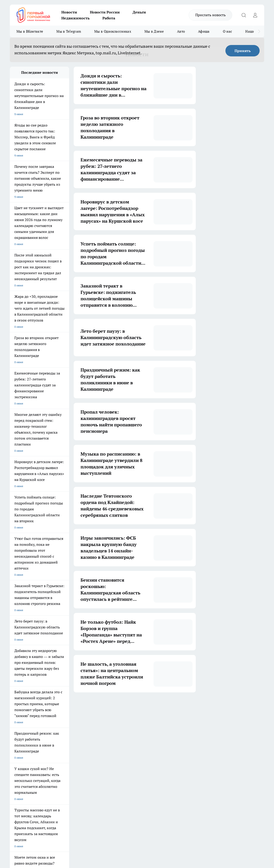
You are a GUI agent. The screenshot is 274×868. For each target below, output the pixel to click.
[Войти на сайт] (255, 15)
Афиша (204, 31)
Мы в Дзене (154, 31)
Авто (181, 31)
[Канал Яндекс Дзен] (244, 750)
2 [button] (106, 706)
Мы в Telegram (69, 31)
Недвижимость (76, 18)
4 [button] (128, 706)
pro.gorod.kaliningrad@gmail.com (54, 797)
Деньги (139, 12)
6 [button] (149, 706)
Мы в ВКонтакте (30, 31)
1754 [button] (171, 706)
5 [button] (139, 706)
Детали (181, 822)
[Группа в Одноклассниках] (221, 750)
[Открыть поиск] (244, 15)
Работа (109, 18)
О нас (228, 31)
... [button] (160, 706)
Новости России (105, 12)
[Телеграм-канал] (232, 750)
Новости (69, 12)
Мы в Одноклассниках (113, 31)
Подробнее (169, 822)
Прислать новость (210, 15)
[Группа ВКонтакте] (209, 750)
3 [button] (117, 706)
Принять (243, 51)
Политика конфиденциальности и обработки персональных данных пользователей (63, 811)
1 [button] (96, 706)
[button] (180, 706)
